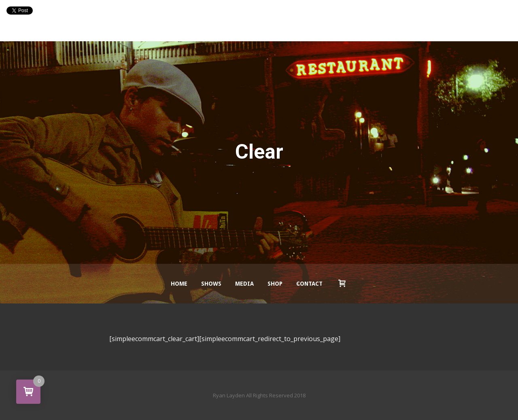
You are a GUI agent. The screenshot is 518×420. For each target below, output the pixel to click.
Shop (275, 284)
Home (179, 284)
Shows (211, 284)
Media (244, 284)
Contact (309, 284)
